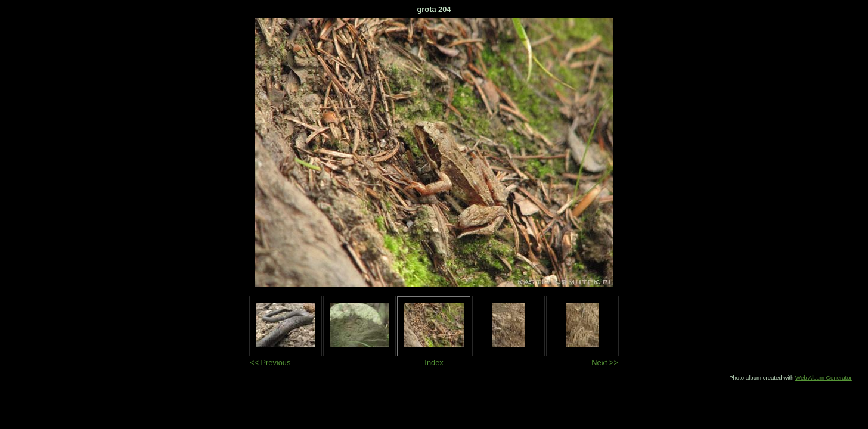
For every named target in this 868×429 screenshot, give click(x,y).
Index (434, 363)
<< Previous (270, 363)
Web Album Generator (824, 377)
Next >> (605, 363)
